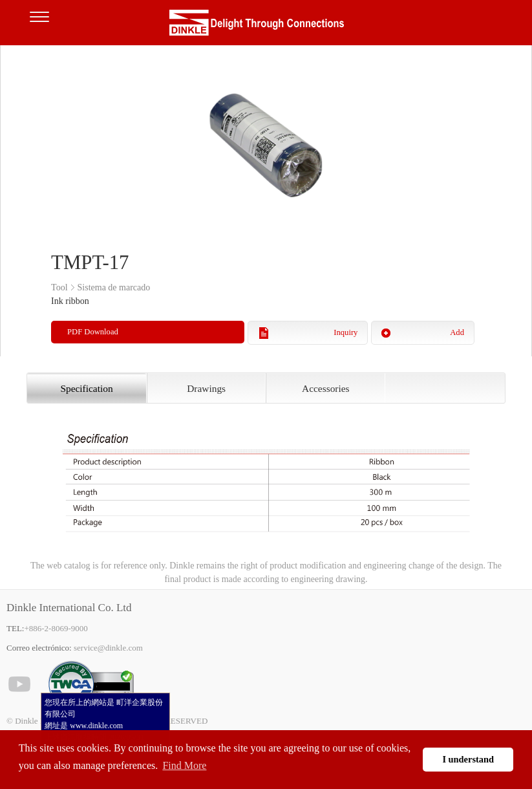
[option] (266, 143)
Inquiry (346, 332)
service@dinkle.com (108, 648)
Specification (86, 388)
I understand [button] (468, 759)
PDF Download (93, 332)
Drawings (206, 388)
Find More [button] (184, 765)
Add (457, 332)
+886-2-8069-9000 (56, 628)
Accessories (326, 388)
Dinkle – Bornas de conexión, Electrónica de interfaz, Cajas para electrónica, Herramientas (266, 26)
